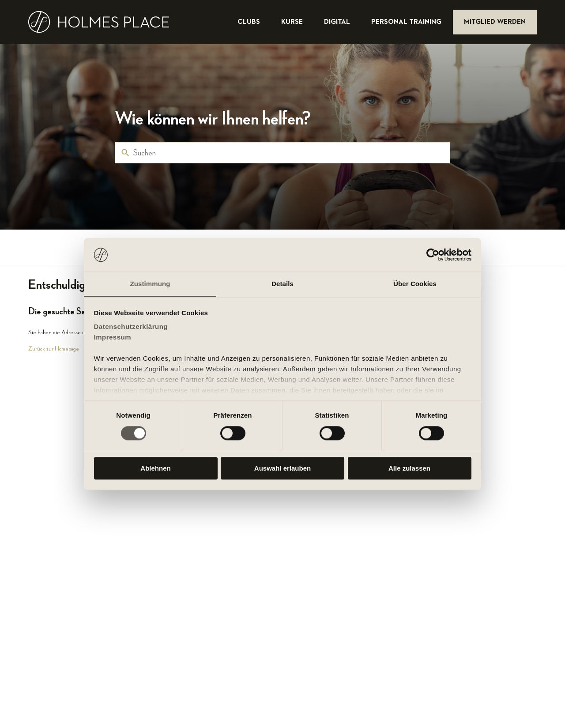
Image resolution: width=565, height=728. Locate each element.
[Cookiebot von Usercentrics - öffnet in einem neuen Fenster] (433, 255)
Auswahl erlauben (282, 468)
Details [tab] (282, 284)
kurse (293, 22)
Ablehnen (155, 468)
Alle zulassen (409, 468)
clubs (250, 22)
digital (338, 22)
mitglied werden (495, 22)
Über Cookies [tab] (415, 284)
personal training (407, 22)
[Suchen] (282, 153)
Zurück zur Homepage (54, 349)
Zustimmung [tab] (150, 284)
